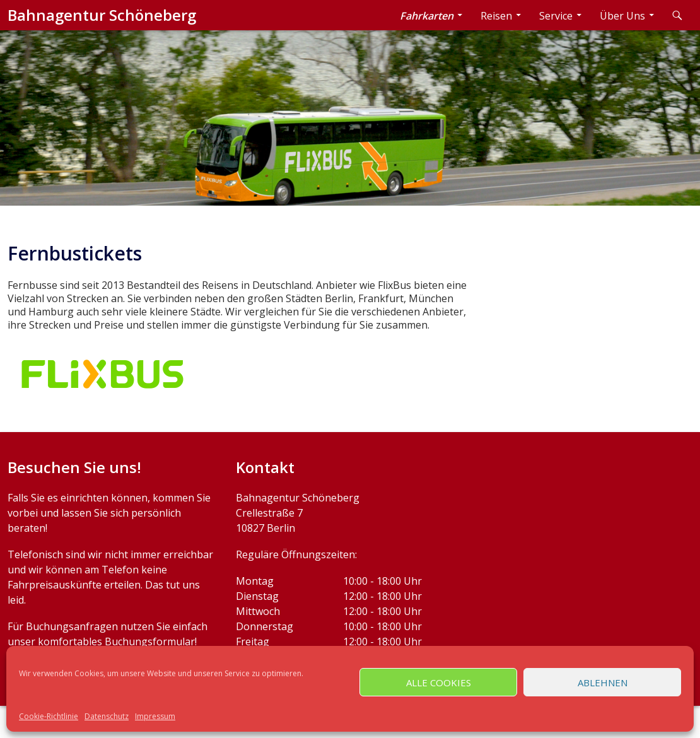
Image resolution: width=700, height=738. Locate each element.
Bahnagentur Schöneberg (102, 15)
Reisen (496, 16)
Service (556, 16)
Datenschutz (107, 716)
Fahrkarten (427, 16)
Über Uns (622, 16)
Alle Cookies (439, 682)
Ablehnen (603, 682)
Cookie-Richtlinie (49, 716)
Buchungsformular (150, 641)
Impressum (155, 716)
